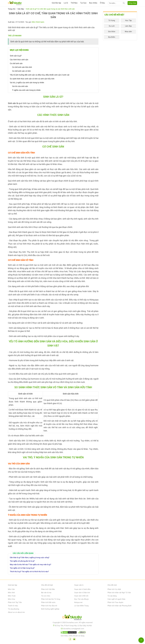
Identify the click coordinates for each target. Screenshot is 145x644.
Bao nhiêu (93, 3)
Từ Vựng (112, 20)
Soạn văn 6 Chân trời (82, 593)
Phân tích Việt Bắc (48, 589)
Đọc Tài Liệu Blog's (82, 599)
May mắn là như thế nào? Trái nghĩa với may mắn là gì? (30, 565)
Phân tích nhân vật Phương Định (119, 606)
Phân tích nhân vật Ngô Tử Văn (119, 593)
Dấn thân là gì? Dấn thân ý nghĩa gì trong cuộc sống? (30, 558)
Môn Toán (12, 596)
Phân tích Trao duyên (115, 602)
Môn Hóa (11, 599)
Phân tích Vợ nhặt (114, 589)
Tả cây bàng (112, 596)
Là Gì (66, 3)
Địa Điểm (112, 37)
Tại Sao (83, 3)
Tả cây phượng (13, 609)
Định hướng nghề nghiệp (50, 609)
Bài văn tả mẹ (46, 593)
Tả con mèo (46, 596)
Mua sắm (128, 32)
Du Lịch (112, 26)
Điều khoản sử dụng (77, 636)
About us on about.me (16, 612)
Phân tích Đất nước (48, 602)
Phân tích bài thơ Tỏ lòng (51, 599)
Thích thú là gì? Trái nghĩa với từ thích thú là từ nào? (29, 572)
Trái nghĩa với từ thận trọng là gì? (22, 568)
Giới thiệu (64, 636)
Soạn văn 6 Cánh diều (82, 589)
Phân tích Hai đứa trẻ (49, 606)
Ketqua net (78, 602)
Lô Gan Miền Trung (81, 606)
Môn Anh (11, 593)
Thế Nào (74, 3)
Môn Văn (11, 589)
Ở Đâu (102, 3)
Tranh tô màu (13, 606)
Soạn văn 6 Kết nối (81, 596)
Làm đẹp (128, 26)
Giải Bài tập (56, 3)
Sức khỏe (112, 32)
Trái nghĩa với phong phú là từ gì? (22, 561)
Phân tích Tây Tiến (15, 602)
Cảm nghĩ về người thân (116, 599)
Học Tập (128, 20)
